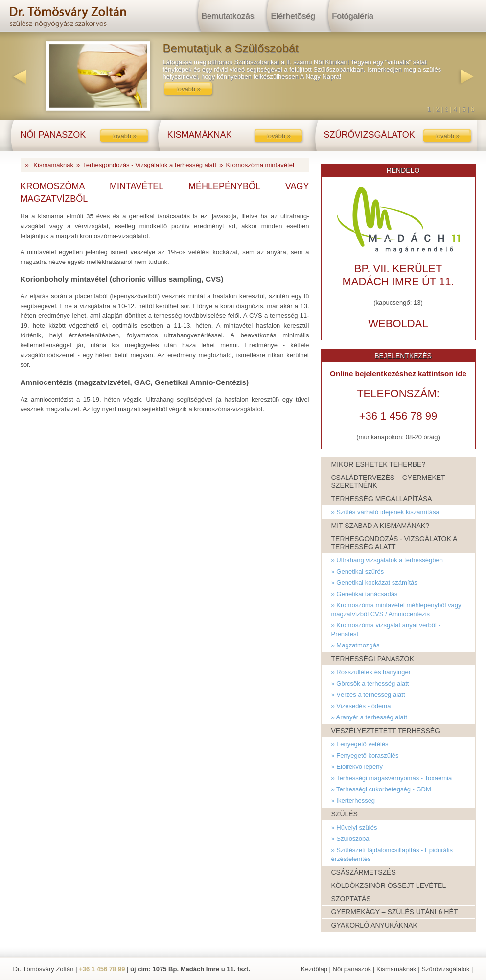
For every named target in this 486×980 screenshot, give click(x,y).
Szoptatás (351, 899)
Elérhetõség (293, 16)
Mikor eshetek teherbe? (379, 464)
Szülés (345, 814)
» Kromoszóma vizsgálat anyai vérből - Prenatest (386, 630)
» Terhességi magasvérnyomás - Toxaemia (392, 778)
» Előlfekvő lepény (357, 767)
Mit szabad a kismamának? (380, 526)
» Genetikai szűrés (358, 571)
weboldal (398, 323)
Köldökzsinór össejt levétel (389, 885)
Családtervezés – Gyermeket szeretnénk (388, 481)
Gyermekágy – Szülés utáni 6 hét (395, 912)
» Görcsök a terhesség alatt (370, 683)
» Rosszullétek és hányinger (371, 672)
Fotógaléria (353, 16)
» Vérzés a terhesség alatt (368, 695)
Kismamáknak (53, 165)
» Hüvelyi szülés (354, 827)
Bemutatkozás (228, 16)
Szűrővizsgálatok (445, 969)
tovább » (188, 89)
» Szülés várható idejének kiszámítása (385, 512)
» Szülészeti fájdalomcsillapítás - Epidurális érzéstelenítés (392, 854)
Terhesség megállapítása (382, 499)
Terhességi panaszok (373, 659)
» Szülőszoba (350, 839)
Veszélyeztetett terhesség (386, 731)
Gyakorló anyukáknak (374, 925)
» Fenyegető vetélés (360, 744)
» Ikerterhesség (353, 801)
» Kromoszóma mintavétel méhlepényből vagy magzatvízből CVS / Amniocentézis (396, 610)
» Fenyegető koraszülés (365, 755)
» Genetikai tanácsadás (365, 594)
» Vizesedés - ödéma (361, 706)
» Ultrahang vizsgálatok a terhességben (387, 560)
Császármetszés (364, 872)
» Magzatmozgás (356, 645)
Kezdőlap (314, 969)
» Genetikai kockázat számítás (374, 583)
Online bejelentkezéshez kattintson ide (398, 373)
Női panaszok (352, 969)
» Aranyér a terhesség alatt (369, 717)
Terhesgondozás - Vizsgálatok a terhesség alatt (150, 165)
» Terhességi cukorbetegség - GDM (381, 789)
